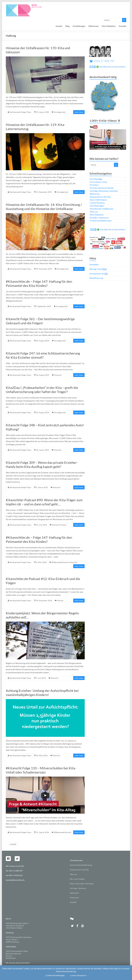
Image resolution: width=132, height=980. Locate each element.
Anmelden (94, 264)
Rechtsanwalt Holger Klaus (20, 112)
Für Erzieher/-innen (98, 182)
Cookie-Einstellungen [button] (55, 975)
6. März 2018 (41, 562)
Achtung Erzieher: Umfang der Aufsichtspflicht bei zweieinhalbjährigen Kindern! (42, 693)
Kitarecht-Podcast (59, 525)
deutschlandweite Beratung (81, 865)
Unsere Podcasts (97, 203)
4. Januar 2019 (42, 487)
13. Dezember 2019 (44, 192)
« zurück (13, 844)
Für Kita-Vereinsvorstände (102, 188)
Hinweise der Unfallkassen (102, 209)
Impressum (74, 898)
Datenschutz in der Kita (100, 197)
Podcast (60, 600)
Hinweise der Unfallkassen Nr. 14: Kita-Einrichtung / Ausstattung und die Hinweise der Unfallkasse (44, 207)
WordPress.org (96, 278)
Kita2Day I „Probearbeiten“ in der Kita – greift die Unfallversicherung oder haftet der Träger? (42, 390)
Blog (67, 26)
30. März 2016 (42, 755)
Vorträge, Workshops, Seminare (104, 191)
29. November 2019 (44, 269)
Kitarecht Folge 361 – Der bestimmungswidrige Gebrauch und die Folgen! (40, 321)
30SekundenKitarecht (60, 562)
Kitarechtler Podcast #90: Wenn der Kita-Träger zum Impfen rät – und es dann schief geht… (44, 502)
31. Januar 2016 (42, 832)
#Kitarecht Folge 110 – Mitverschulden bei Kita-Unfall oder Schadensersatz (41, 770)
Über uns (94, 212)
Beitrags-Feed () (98, 269)
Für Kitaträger (96, 179)
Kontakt (123, 26)
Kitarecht (58, 375)
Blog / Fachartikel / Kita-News (82, 884)
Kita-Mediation (109, 26)
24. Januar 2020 (42, 112)
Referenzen (94, 26)
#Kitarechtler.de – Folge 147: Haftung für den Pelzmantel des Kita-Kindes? (39, 283)
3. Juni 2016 (41, 678)
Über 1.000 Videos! (98, 200)
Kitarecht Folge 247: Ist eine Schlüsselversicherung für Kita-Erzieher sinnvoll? (43, 355)
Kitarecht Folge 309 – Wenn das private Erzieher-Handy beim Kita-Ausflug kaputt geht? (42, 465)
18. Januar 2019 (42, 450)
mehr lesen (79, 112)
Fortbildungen (79, 26)
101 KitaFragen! (97, 206)
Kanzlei (59, 26)
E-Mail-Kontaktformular (101, 221)
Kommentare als (99, 274)
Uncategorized (60, 112)
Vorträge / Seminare (78, 888)
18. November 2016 (44, 600)
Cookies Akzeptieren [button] (78, 975)
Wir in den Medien (77, 879)
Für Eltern (94, 185)
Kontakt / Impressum (99, 218)
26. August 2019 (43, 341)
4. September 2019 (44, 306)
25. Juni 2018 (41, 525)
